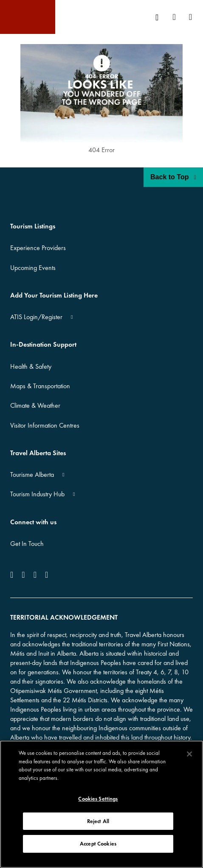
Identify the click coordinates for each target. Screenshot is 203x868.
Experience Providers (38, 248)
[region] (101, 804)
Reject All (98, 821)
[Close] (189, 754)
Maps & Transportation (40, 386)
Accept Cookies (98, 844)
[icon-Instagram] (23, 575)
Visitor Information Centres (45, 425)
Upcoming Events (33, 268)
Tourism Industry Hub (37, 494)
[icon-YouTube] (35, 575)
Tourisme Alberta (32, 474)
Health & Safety (31, 366)
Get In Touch (27, 544)
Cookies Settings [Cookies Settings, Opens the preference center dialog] (98, 799)
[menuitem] (160, 17)
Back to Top (173, 177)
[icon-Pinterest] (47, 575)
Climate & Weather (35, 405)
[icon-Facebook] (13, 575)
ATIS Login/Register (36, 317)
